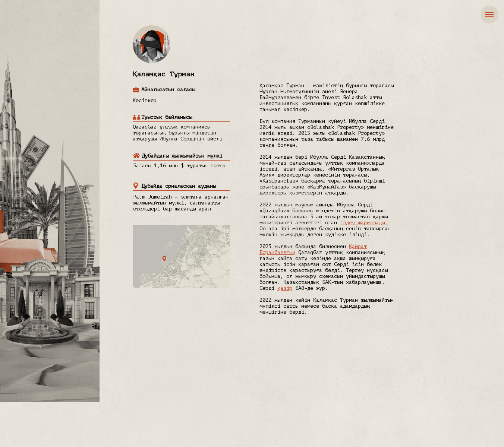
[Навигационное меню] (489, 15)
